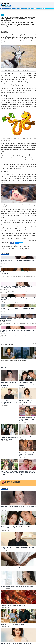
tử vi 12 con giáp (20, 249)
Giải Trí (3, 15)
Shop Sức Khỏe (42, 9)
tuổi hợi (29, 246)
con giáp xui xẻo (28, 249)
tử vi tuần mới (4, 249)
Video (37, 9)
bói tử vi (24, 246)
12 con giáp (18, 246)
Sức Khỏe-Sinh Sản (25, 9)
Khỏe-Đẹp (11, 9)
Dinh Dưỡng (32, 9)
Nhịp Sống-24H (5, 9)
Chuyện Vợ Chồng (17, 9)
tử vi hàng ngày (12, 249)
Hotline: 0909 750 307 (21, 1)
